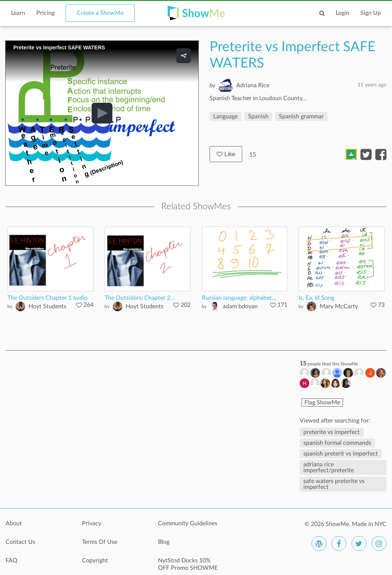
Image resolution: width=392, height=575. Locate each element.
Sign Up (371, 13)
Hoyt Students (47, 306)
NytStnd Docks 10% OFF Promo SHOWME (188, 564)
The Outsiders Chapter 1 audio (47, 298)
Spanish (258, 116)
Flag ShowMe (322, 402)
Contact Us (20, 542)
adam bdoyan (240, 306)
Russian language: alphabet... (239, 298)
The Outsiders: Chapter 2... (140, 298)
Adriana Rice (253, 85)
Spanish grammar (301, 116)
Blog (164, 542)
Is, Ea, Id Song (316, 298)
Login (342, 13)
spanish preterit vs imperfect (341, 454)
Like (226, 154)
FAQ (11, 561)
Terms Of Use (100, 542)
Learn (18, 13)
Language (225, 116)
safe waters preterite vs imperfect (334, 484)
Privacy (92, 523)
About (14, 523)
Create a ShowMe (100, 13)
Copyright (95, 561)
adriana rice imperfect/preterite (329, 467)
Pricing (45, 13)
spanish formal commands (337, 443)
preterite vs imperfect (332, 432)
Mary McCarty (339, 306)
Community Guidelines (188, 523)
